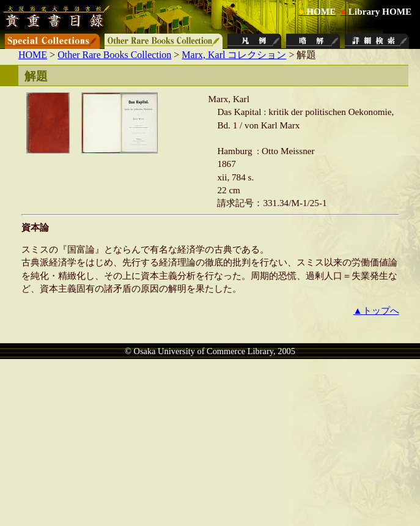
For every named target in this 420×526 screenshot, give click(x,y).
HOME (33, 55)
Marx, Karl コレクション (234, 55)
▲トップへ (376, 310)
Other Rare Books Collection (114, 55)
